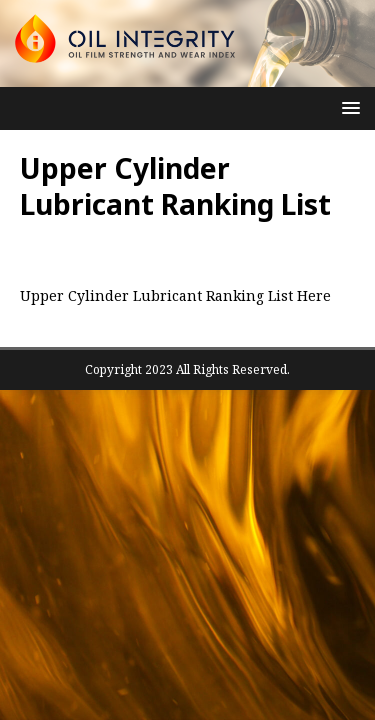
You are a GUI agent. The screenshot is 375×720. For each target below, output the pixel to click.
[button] (347, 107)
